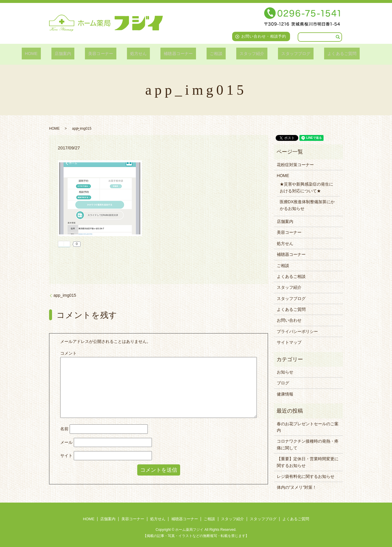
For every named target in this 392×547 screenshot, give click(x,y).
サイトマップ (289, 342)
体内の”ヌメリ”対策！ (297, 487)
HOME (47, 53)
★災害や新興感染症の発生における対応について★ (306, 187)
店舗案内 (74, 53)
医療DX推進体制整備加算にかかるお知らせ (307, 205)
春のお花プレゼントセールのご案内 (308, 427)
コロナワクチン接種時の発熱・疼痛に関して (308, 444)
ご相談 (211, 53)
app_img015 (65, 295)
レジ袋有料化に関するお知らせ (306, 476)
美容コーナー (107, 53)
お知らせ (285, 372)
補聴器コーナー (177, 53)
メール (66, 442)
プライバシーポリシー (297, 331)
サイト (66, 456)
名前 (64, 429)
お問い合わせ (289, 320)
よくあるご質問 (326, 53)
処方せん (141, 53)
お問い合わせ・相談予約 (264, 36)
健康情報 (285, 394)
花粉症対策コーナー (295, 165)
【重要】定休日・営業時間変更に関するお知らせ (308, 462)
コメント (68, 353)
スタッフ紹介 (242, 53)
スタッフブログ (283, 53)
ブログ (283, 383)
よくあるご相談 (291, 276)
